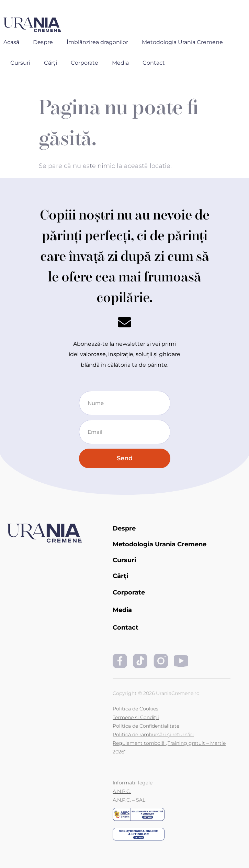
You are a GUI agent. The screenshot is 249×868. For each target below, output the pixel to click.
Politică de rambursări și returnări (153, 735)
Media (120, 63)
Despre (43, 42)
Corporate (84, 63)
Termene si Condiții (136, 717)
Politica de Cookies (135, 709)
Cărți (50, 63)
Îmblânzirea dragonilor (97, 42)
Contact (154, 63)
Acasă (11, 42)
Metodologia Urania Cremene (182, 42)
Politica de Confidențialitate (146, 726)
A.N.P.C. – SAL (129, 800)
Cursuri (20, 63)
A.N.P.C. (122, 791)
